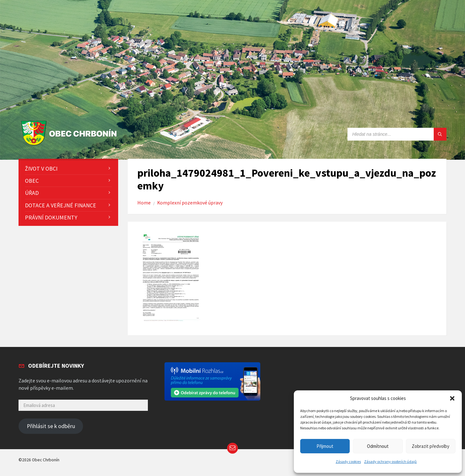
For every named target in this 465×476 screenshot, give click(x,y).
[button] (452, 398)
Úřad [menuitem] (32, 193)
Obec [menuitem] (32, 181)
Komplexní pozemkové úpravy (190, 203)
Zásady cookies (348, 461)
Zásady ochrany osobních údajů (390, 461)
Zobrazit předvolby (431, 446)
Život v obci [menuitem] (41, 169)
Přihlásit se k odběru (51, 426)
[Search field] (397, 134)
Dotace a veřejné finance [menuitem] (61, 205)
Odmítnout (378, 446)
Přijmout (325, 446)
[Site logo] (70, 146)
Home (144, 203)
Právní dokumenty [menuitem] (51, 217)
